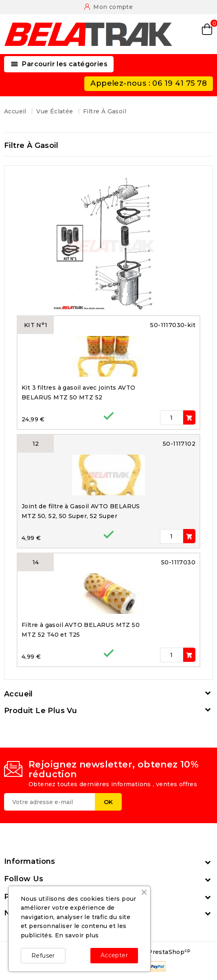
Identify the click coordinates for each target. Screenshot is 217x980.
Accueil (19, 694)
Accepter (114, 955)
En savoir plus (77, 935)
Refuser (43, 956)
